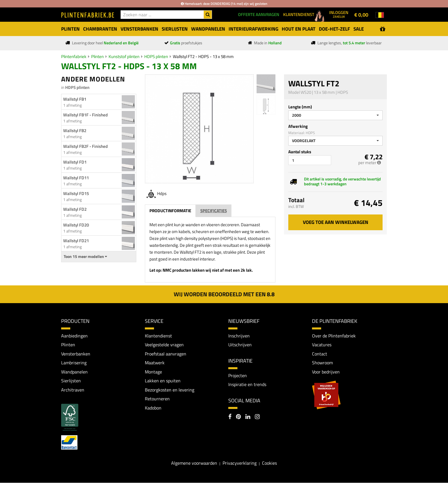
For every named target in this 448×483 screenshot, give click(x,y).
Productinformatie (170, 211)
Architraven (73, 390)
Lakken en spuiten (163, 381)
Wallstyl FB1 (75, 99)
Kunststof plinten (124, 56)
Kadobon (153, 408)
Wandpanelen (74, 372)
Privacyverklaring (240, 463)
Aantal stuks (300, 152)
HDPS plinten (156, 56)
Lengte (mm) (300, 107)
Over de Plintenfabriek (334, 336)
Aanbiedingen (74, 336)
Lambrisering (74, 363)
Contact (320, 354)
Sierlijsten (71, 381)
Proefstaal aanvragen (166, 354)
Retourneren (157, 399)
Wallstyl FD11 (76, 178)
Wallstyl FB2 (75, 131)
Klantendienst (158, 336)
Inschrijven (239, 336)
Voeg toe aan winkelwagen (336, 222)
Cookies (269, 463)
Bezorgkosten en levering (170, 390)
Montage (153, 372)
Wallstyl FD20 (76, 225)
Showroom (322, 363)
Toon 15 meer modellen (85, 257)
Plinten (97, 56)
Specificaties (214, 211)
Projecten (238, 375)
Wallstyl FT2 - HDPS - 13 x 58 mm (203, 56)
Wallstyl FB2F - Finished (85, 146)
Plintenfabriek (74, 56)
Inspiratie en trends (247, 385)
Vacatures (322, 345)
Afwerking (298, 126)
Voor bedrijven (326, 372)
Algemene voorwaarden (194, 463)
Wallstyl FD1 (75, 162)
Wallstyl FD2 (75, 209)
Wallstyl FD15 (76, 193)
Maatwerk (155, 363)
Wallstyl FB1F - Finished (85, 115)
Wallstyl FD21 (76, 241)
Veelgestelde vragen (164, 345)
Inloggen (339, 14)
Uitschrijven (240, 345)
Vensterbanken (76, 354)
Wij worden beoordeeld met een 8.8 (224, 294)
